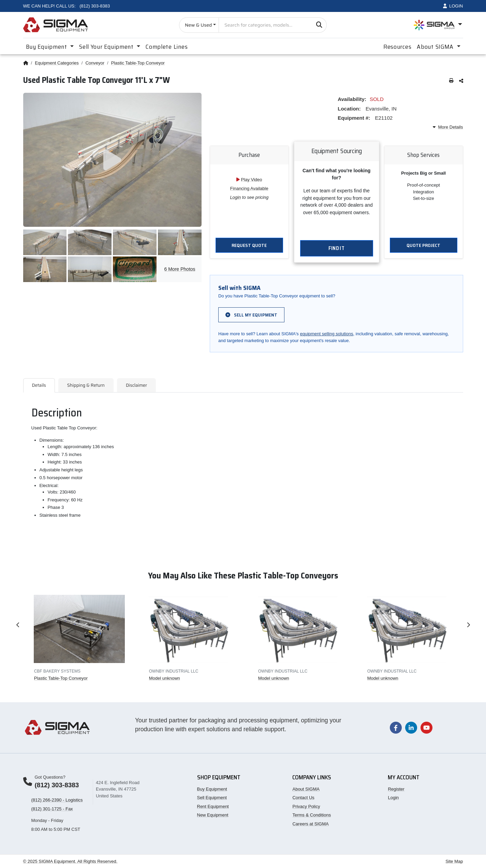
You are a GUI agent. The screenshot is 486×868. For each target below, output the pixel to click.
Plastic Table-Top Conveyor (138, 63)
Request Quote (249, 245)
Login (235, 197)
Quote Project (423, 245)
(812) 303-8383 (57, 785)
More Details (448, 127)
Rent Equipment (213, 806)
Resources (397, 47)
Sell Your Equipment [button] (107, 47)
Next (468, 625)
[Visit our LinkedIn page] (411, 727)
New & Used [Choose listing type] (198, 25)
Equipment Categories (57, 63)
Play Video (252, 180)
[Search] (319, 25)
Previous (18, 625)
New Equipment (213, 815)
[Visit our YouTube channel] (426, 727)
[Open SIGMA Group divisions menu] (438, 25)
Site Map (454, 861)
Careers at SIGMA (310, 824)
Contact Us (303, 798)
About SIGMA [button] (436, 47)
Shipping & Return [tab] (86, 385)
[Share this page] (461, 81)
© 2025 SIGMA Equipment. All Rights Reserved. (70, 861)
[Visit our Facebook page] (396, 727)
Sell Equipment (212, 798)
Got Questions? (50, 777)
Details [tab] (39, 385)
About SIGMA (306, 789)
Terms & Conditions (312, 815)
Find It (336, 249)
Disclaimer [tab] (136, 385)
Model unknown (164, 678)
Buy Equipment (212, 789)
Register (396, 789)
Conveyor (95, 63)
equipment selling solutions (326, 334)
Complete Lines (167, 47)
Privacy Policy (306, 806)
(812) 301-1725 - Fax (52, 809)
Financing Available (249, 188)
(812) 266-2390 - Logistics (57, 800)
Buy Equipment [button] (47, 47)
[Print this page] (451, 81)
